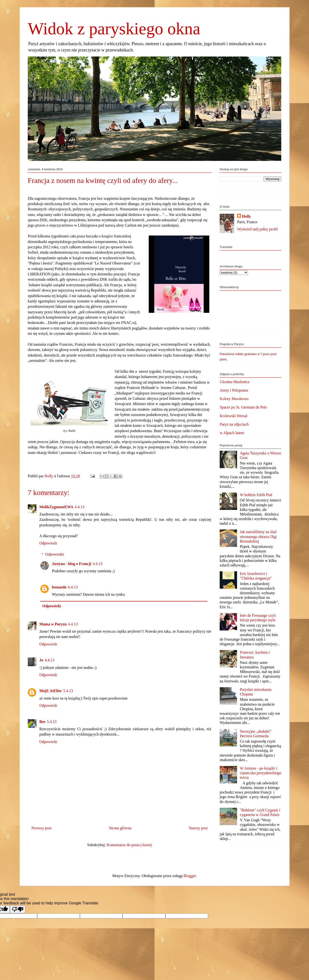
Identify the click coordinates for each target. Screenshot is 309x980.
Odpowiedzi (55, 554)
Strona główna (120, 828)
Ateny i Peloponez (234, 390)
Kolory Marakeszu (234, 399)
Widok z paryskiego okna (114, 29)
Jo (41, 660)
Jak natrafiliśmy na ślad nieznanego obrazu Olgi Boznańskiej (258, 536)
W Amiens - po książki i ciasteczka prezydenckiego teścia (260, 773)
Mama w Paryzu (53, 624)
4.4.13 (79, 507)
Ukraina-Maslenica (235, 382)
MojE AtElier (51, 691)
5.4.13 (68, 691)
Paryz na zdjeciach (234, 424)
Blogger (190, 876)
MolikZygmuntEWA (56, 507)
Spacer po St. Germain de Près (243, 407)
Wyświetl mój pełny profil (257, 229)
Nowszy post (41, 828)
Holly (246, 216)
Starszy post (198, 828)
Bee (42, 722)
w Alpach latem (232, 433)
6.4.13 (73, 587)
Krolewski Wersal (233, 416)
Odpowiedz (48, 543)
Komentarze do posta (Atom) (129, 845)
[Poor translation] (18, 909)
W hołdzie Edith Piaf (256, 495)
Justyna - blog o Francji (72, 564)
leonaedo (59, 587)
